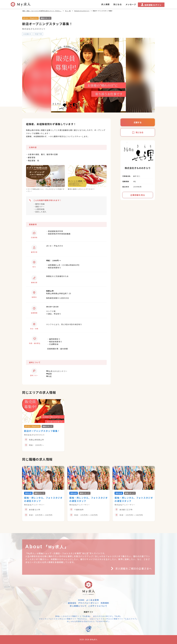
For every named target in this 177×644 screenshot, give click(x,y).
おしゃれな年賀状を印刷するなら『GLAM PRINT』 (88, 621)
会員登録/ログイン (151, 5)
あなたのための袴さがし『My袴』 (107, 616)
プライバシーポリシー (88, 603)
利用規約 (105, 603)
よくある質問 (92, 600)
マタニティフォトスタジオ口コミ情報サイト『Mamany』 (63, 619)
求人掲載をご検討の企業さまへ (130, 569)
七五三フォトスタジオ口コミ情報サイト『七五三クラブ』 (114, 619)
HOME (81, 600)
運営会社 (72, 603)
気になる (138, 132)
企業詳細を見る (138, 195)
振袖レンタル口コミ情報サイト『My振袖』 (73, 616)
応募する (138, 122)
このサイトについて (98, 606)
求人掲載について (78, 606)
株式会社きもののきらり (34, 29)
